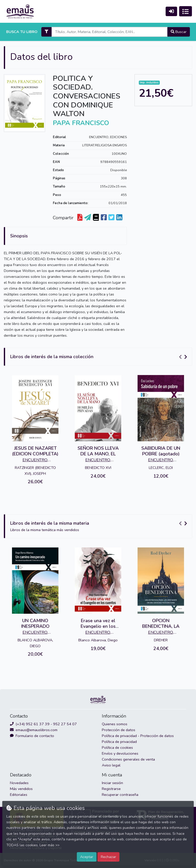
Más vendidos (21, 789)
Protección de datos (119, 730)
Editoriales (19, 795)
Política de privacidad (119, 742)
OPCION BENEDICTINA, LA (161, 623)
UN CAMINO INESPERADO (35, 623)
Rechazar (108, 857)
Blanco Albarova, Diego (98, 640)
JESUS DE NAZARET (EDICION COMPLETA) (35, 451)
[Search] (109, 32)
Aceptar (87, 857)
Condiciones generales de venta (128, 759)
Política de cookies (117, 748)
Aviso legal (111, 765)
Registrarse (111, 789)
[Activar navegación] (186, 11)
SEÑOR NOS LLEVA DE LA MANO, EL (98, 451)
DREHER (161, 640)
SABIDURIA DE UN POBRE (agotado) (161, 451)
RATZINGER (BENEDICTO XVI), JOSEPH (35, 471)
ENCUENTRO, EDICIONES (108, 137)
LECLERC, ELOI (161, 468)
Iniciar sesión (112, 783)
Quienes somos (115, 724)
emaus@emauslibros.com (34, 730)
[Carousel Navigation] (184, 357)
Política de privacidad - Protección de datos (138, 736)
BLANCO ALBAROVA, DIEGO (35, 643)
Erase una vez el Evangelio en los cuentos (98, 626)
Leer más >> (50, 845)
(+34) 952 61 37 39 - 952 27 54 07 (43, 724)
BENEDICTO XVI (98, 468)
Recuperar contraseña (120, 795)
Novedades (19, 783)
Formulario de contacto (32, 736)
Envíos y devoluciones (120, 753)
